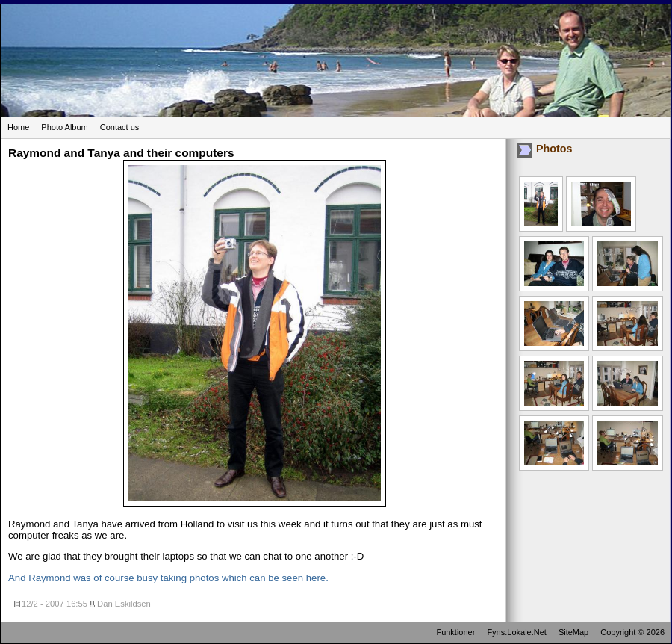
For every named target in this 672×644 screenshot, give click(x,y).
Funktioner (455, 632)
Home (18, 127)
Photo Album (64, 127)
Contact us (120, 127)
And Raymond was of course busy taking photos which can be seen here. (168, 578)
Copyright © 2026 (632, 632)
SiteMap (573, 632)
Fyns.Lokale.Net (516, 632)
